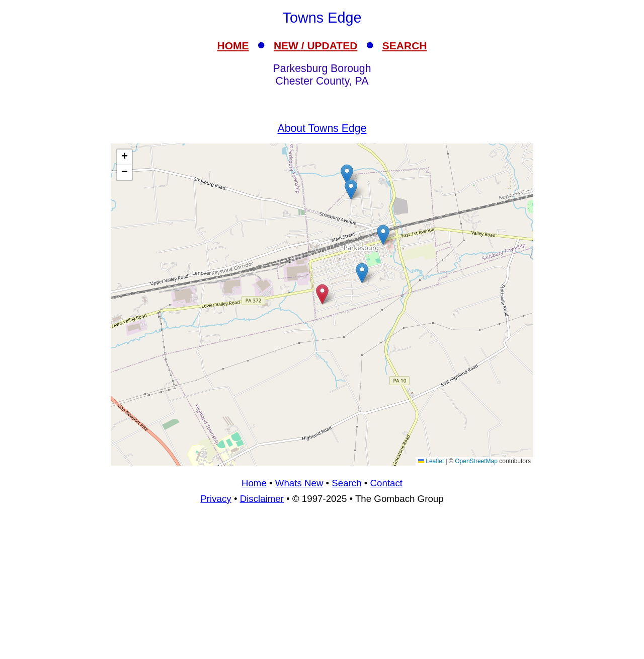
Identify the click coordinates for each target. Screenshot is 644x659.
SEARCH (405, 46)
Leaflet (431, 461)
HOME (233, 46)
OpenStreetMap (476, 461)
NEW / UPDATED (315, 46)
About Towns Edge (322, 128)
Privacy (216, 499)
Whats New (299, 483)
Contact (386, 483)
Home (254, 483)
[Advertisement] (322, 586)
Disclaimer (262, 499)
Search (346, 483)
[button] (362, 273)
